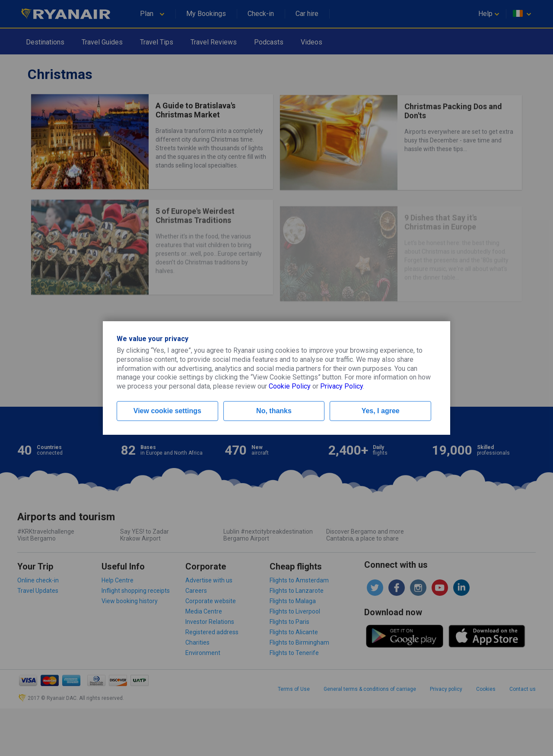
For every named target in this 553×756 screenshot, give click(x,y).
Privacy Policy (342, 386)
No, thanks (274, 411)
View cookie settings (167, 411)
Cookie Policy (290, 386)
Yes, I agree (381, 411)
